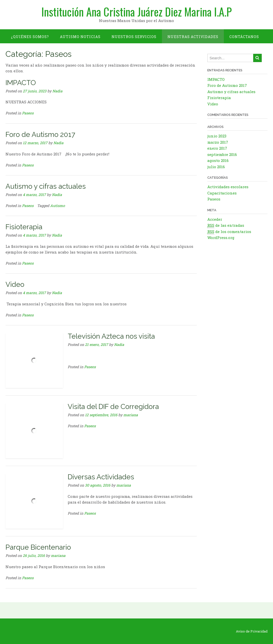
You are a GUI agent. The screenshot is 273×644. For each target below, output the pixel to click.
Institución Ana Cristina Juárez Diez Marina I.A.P (136, 12)
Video (15, 284)
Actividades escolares (228, 187)
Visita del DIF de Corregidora (113, 407)
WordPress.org (221, 238)
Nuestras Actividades (193, 37)
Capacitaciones (222, 193)
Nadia (57, 91)
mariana (131, 415)
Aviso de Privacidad (252, 631)
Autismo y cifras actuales (46, 186)
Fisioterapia (24, 227)
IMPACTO (21, 83)
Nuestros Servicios (134, 37)
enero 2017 (217, 148)
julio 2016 (216, 167)
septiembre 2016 (222, 154)
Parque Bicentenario (38, 547)
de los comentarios (229, 232)
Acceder (215, 219)
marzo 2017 (218, 142)
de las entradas (226, 225)
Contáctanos (244, 37)
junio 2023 (217, 136)
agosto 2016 (218, 160)
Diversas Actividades (101, 477)
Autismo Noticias (80, 37)
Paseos (28, 113)
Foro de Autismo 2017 (40, 135)
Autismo (58, 206)
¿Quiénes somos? (30, 37)
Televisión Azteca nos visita (111, 336)
